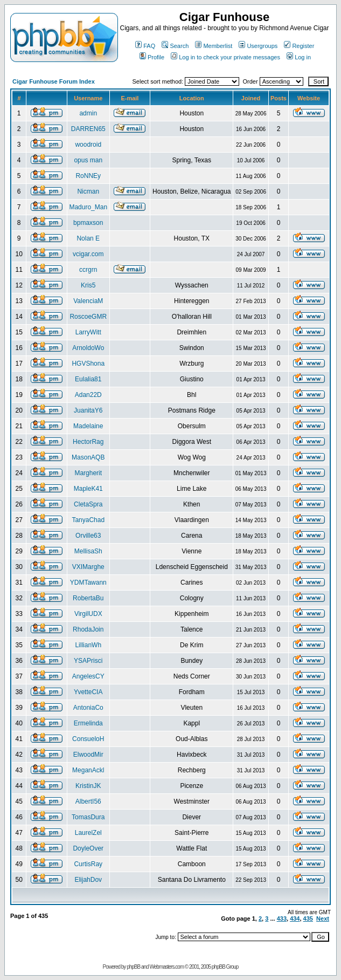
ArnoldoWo (88, 348)
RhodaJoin (88, 629)
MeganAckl (88, 770)
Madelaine (88, 426)
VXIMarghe (88, 567)
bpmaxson (88, 223)
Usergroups (258, 46)
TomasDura (88, 817)
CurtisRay (88, 864)
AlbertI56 (88, 801)
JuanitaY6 (88, 410)
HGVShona (88, 364)
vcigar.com (88, 254)
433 (282, 919)
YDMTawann (88, 582)
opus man (88, 160)
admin (88, 113)
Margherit (88, 473)
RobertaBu (88, 598)
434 (295, 919)
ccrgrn (88, 270)
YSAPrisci (88, 661)
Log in (299, 57)
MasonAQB (88, 457)
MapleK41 (88, 489)
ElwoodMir (88, 755)
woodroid (88, 145)
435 (308, 919)
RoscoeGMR (88, 317)
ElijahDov (88, 880)
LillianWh (88, 645)
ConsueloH (88, 739)
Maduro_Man (88, 207)
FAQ (145, 46)
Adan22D (88, 395)
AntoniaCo (88, 708)
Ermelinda (88, 723)
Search (175, 46)
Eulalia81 (88, 379)
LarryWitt (88, 332)
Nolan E (88, 238)
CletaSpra (88, 504)
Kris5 (88, 285)
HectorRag (88, 442)
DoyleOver (88, 848)
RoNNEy (88, 176)
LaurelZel (88, 833)
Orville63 (88, 536)
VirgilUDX (88, 614)
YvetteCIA (88, 692)
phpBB (133, 967)
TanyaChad (88, 520)
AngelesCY (88, 676)
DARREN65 (88, 129)
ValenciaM (88, 301)
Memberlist (214, 46)
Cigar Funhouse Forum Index (54, 81)
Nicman (88, 191)
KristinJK (88, 786)
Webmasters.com (166, 967)
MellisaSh (88, 551)
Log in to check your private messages (225, 57)
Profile (152, 57)
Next (323, 919)
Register (299, 46)
